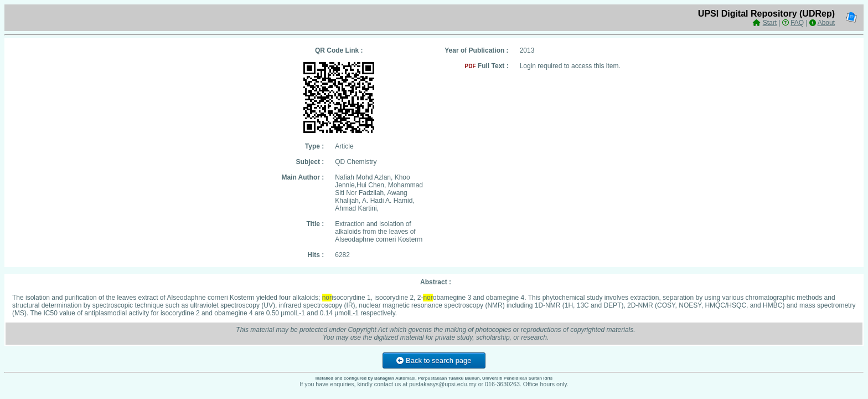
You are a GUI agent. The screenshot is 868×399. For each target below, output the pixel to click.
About (826, 23)
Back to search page (434, 360)
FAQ (797, 23)
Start (770, 23)
